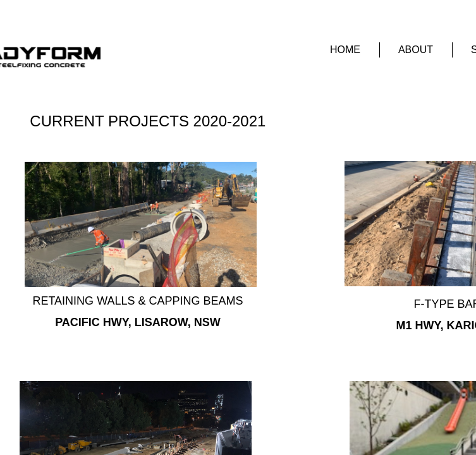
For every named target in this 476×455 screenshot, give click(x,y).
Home (345, 50)
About (416, 50)
